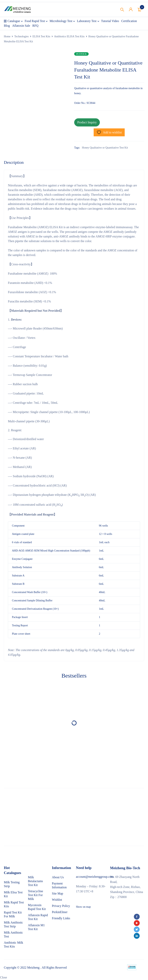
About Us (58, 877)
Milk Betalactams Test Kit (35, 881)
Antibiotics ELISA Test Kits (69, 36)
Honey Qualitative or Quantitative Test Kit (105, 148)
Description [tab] (14, 162)
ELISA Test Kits (41, 36)
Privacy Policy (61, 906)
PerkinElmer (60, 912)
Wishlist (57, 900)
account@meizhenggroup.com (95, 877)
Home (7, 36)
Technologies (21, 36)
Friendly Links (61, 918)
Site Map (57, 893)
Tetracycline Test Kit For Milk (36, 895)
